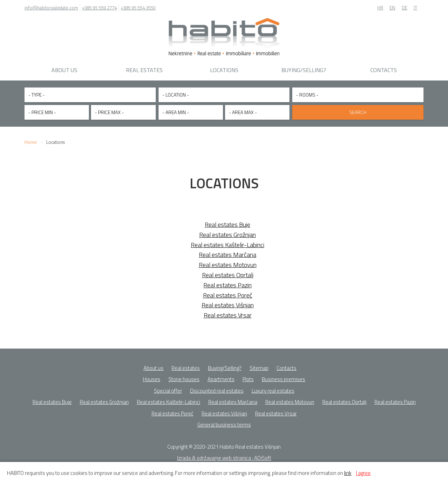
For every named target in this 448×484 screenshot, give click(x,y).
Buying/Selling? (304, 70)
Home (31, 140)
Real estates (144, 70)
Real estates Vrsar (228, 313)
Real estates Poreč (228, 293)
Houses (152, 377)
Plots (248, 377)
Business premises (283, 377)
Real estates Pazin (227, 283)
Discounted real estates (217, 389)
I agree (363, 473)
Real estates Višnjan (228, 303)
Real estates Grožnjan (227, 233)
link (348, 473)
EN (392, 8)
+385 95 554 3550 (138, 8)
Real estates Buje (227, 223)
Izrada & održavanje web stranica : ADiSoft (224, 456)
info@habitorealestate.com (51, 8)
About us (64, 70)
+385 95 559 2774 (99, 8)
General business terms (224, 423)
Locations (224, 70)
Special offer (168, 389)
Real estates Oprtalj (228, 273)
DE (405, 8)
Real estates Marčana (227, 253)
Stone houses (184, 377)
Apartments (221, 377)
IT (415, 8)
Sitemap (259, 366)
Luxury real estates (273, 389)
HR (380, 8)
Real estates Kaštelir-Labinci (227, 243)
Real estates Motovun (228, 263)
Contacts (384, 70)
